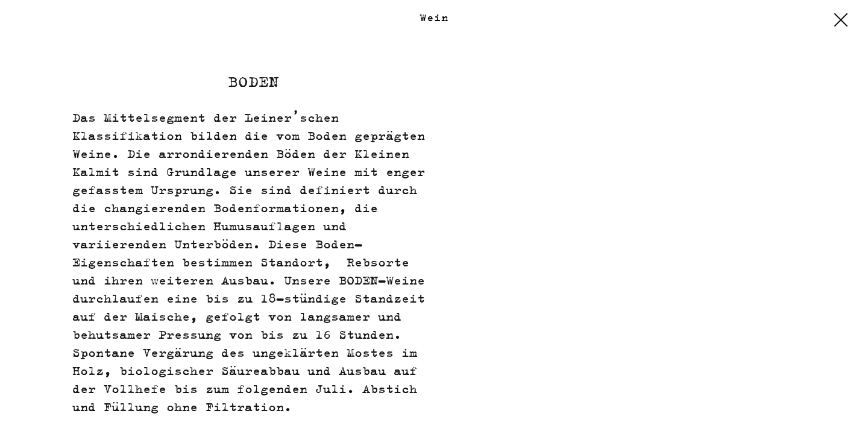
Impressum (687, 410)
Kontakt (107, 410)
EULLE (834, 410)
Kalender (44, 410)
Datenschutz (767, 410)
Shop (631, 410)
